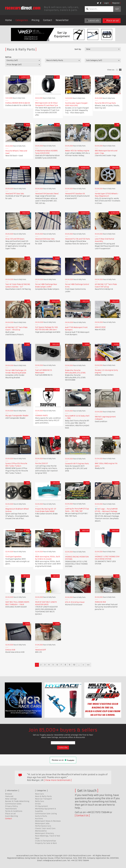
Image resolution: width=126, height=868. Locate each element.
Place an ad (112, 21)
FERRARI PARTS (41, 416)
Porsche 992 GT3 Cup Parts (105, 103)
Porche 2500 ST (42, 463)
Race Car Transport (43, 799)
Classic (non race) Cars (45, 828)
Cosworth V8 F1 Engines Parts (77, 464)
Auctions (39, 819)
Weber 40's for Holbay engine (77, 151)
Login (106, 3)
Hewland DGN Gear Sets (45, 239)
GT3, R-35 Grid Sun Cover (75, 602)
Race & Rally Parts (43, 796)
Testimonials (11, 809)
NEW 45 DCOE (100, 327)
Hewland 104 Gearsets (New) (47, 194)
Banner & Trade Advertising (17, 801)
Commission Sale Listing (46, 814)
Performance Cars (43, 826)
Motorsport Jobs (42, 823)
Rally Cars (39, 801)
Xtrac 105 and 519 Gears (15, 239)
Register (116, 3)
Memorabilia (41, 831)
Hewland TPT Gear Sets (15, 194)
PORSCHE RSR (100, 602)
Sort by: (78, 49)
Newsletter (62, 20)
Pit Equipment (41, 806)
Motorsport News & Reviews (48, 821)
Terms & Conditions (14, 811)
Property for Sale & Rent (46, 843)
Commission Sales (13, 804)
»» (88, 665)
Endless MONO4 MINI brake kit (18, 103)
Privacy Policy (12, 806)
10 (74, 665)
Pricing (35, 20)
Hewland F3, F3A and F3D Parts (78, 239)
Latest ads (93, 21)
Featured (9, 796)
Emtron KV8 (10, 650)
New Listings (11, 799)
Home (8, 20)
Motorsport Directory (44, 833)
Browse (9, 794)
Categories (22, 20)
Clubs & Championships (46, 841)
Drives (38, 804)
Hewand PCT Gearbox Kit (75, 194)
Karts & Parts (41, 816)
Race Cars (39, 794)
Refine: (8, 57)
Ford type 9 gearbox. (14, 557)
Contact (48, 20)
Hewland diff (40, 650)
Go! (117, 9)
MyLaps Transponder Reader (17, 416)
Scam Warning (12, 816)
